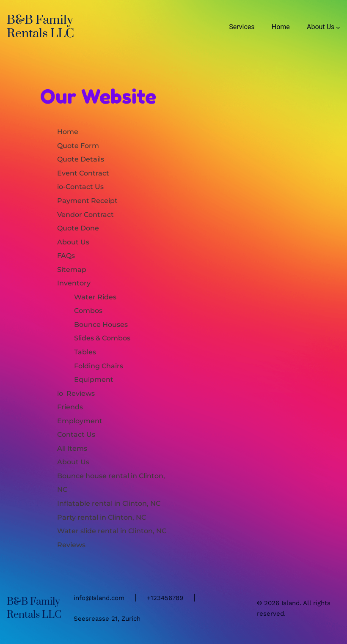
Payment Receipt (87, 200)
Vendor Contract (85, 214)
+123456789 (165, 598)
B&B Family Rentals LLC (40, 27)
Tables (85, 352)
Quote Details (81, 159)
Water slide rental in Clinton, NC (112, 531)
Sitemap (72, 269)
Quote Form (78, 145)
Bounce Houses (101, 324)
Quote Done (78, 228)
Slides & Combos (102, 338)
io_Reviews (76, 393)
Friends (70, 407)
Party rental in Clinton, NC (102, 517)
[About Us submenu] (338, 27)
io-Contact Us (80, 186)
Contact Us (76, 434)
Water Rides (95, 297)
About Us (73, 242)
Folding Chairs (99, 366)
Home (68, 132)
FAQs (66, 255)
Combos (88, 310)
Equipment (94, 379)
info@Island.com (99, 598)
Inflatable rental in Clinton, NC (109, 503)
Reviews (71, 545)
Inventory (74, 283)
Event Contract (83, 173)
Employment (80, 421)
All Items (72, 448)
